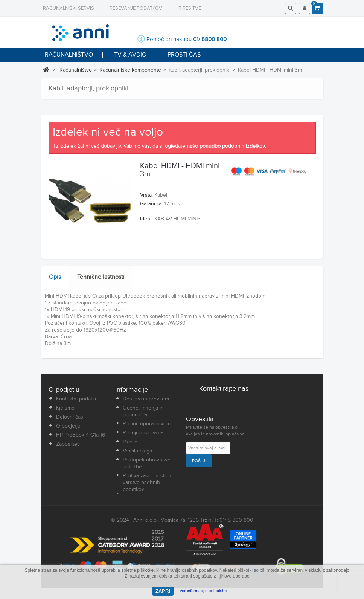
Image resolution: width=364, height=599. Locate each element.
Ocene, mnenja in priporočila (143, 411)
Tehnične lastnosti (101, 277)
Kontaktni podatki (76, 399)
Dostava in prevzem (146, 399)
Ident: (146, 219)
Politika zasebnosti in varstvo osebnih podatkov (147, 483)
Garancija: (151, 204)
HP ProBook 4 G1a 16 (81, 435)
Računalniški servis (69, 8)
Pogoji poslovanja (143, 433)
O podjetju (68, 426)
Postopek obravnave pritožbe (147, 463)
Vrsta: (146, 195)
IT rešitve (189, 8)
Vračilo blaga (137, 451)
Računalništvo (76, 70)
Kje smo (65, 408)
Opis (55, 277)
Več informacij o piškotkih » (203, 591)
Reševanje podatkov (136, 8)
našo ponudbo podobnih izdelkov (226, 146)
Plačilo (130, 442)
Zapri (163, 591)
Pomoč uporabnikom (147, 424)
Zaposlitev (68, 444)
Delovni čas (70, 417)
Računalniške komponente (130, 70)
